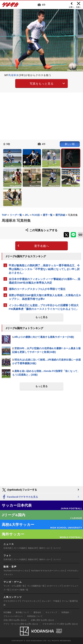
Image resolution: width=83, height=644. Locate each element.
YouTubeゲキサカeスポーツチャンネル (48, 571)
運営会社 (37, 612)
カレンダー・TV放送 (51, 601)
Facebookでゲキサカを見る (20, 497)
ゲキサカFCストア (12, 601)
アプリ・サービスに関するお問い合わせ (21, 624)
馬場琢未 (13, 75)
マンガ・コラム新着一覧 (14, 586)
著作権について (22, 612)
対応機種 (7, 612)
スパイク (57, 548)
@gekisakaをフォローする (19, 490)
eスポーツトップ (54, 586)
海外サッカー (45, 548)
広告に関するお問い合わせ (15, 620)
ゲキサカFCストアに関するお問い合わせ (60, 624)
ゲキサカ (11, 6)
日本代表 (7, 548)
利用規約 (65, 612)
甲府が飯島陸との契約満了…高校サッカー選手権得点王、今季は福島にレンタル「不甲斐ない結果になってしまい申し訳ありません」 (44, 269)
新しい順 (70, 144)
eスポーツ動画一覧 (20, 590)
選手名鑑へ (42, 246)
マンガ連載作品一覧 (36, 586)
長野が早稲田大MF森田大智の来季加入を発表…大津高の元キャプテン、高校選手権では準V (45, 297)
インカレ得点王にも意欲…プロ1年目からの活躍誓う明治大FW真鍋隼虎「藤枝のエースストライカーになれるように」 (44, 307)
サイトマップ (51, 612)
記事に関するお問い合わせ (43, 620)
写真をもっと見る (42, 84)
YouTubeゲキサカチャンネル (16, 571)
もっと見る (41, 317)
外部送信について (35, 616)
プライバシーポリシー (13, 616)
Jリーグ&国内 (20, 548)
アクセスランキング (31, 601)
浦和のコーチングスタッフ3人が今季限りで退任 (37, 289)
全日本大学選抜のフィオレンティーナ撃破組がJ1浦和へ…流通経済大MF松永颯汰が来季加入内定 (44, 281)
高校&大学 (32, 548)
